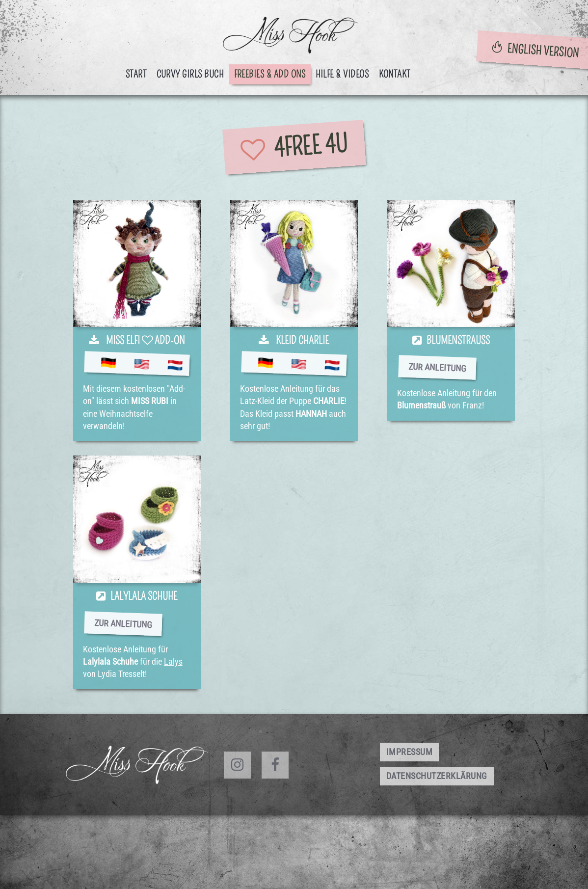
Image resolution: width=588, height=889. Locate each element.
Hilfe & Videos (342, 74)
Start (136, 74)
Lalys (173, 661)
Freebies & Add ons (270, 74)
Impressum (410, 752)
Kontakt (395, 74)
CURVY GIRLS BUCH (190, 74)
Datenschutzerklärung (437, 776)
